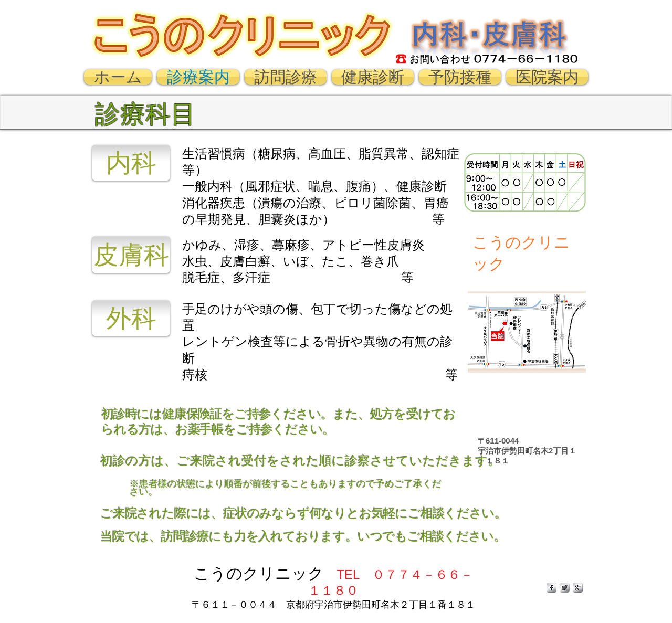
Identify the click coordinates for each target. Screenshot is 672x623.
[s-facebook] (552, 588)
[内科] (131, 163)
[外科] (131, 318)
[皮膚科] (131, 255)
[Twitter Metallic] (565, 588)
